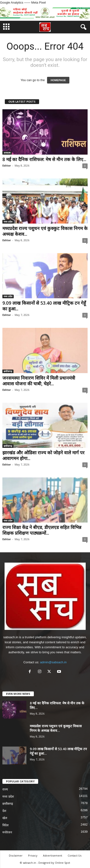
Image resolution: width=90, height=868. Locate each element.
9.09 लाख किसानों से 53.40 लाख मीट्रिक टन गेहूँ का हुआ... (44, 306)
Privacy (33, 855)
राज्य (5, 789)
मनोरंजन (7, 832)
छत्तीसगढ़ (8, 371)
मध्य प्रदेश (8, 222)
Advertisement (53, 855)
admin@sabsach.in (53, 662)
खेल (5, 818)
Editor (7, 165)
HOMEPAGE (58, 80)
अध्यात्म (7, 153)
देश (4, 811)
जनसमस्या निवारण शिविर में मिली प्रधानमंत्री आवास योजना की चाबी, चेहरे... (39, 381)
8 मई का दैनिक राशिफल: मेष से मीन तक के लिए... (44, 159)
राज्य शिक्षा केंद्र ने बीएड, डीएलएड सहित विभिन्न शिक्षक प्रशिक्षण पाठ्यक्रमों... (42, 530)
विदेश (6, 825)
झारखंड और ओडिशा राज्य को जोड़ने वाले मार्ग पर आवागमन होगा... (43, 455)
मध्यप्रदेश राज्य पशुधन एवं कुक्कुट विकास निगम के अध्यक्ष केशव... (45, 231)
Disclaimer (16, 855)
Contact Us (75, 855)
